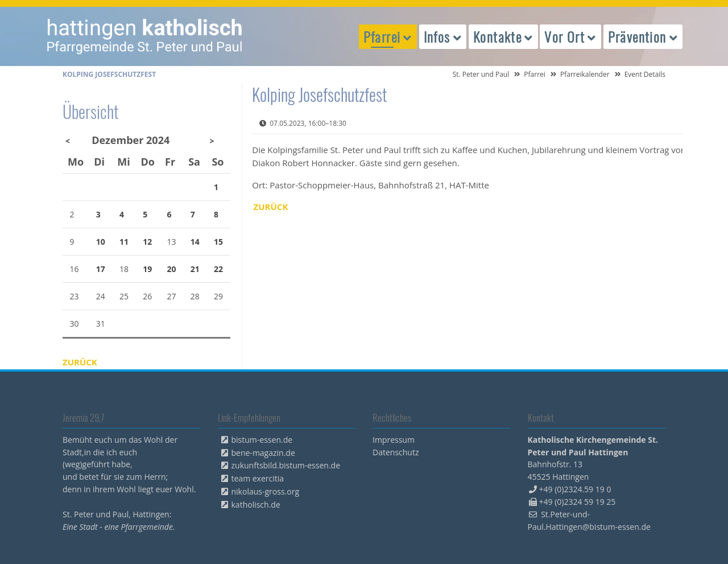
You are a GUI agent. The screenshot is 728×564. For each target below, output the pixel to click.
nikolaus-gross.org (266, 491)
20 (172, 269)
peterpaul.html (145, 36)
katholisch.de (256, 505)
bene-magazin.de (263, 453)
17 (101, 269)
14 (195, 242)
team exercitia (258, 478)
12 (147, 242)
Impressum (394, 440)
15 (218, 242)
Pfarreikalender (585, 74)
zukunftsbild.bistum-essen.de (286, 465)
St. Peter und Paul (481, 74)
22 (218, 269)
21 (195, 269)
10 (101, 242)
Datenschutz (396, 452)
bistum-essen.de (262, 440)
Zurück (271, 207)
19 (147, 269)
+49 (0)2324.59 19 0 (575, 489)
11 (124, 242)
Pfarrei (535, 74)
